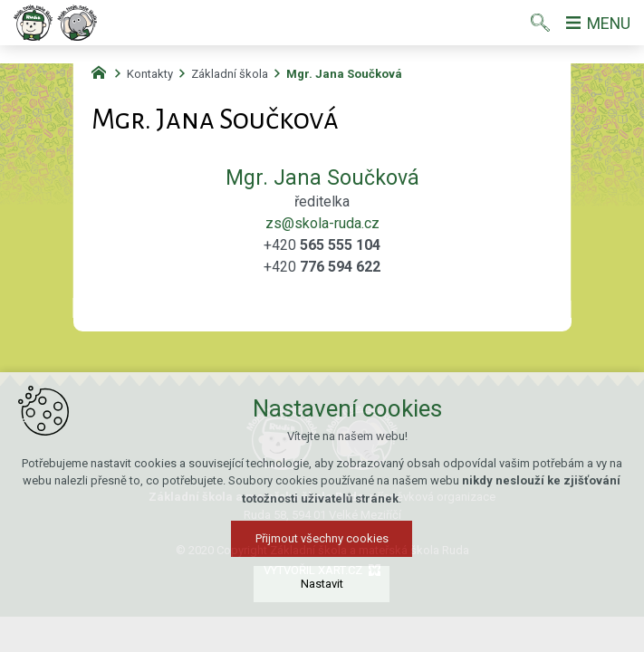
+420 (322, 245)
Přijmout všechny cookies (322, 538)
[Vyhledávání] (539, 23)
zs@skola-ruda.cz (322, 223)
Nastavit (322, 584)
